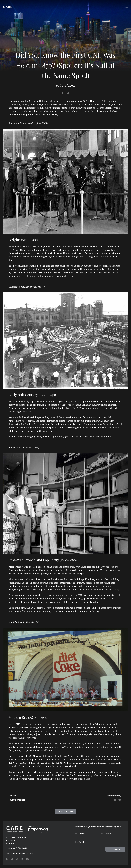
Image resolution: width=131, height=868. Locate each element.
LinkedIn (22, 859)
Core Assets (67, 85)
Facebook (63, 93)
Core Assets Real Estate (8, 6)
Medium (27, 859)
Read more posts (65, 811)
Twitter (68, 93)
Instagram (17, 859)
